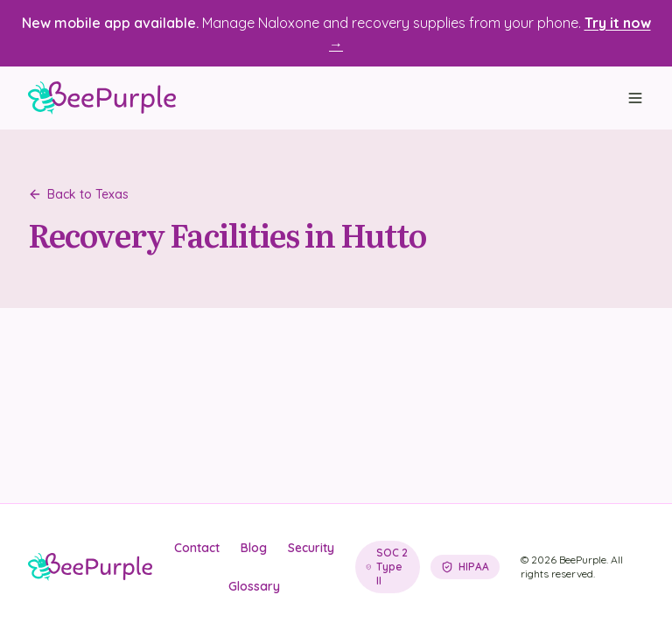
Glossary (254, 586)
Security (311, 548)
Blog (254, 548)
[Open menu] (635, 98)
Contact (197, 548)
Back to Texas (78, 194)
